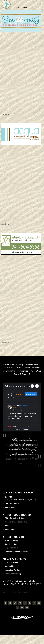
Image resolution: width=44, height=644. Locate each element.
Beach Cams (10, 507)
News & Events (14, 559)
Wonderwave (12, 592)
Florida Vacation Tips (13, 574)
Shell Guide (9, 566)
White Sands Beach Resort (15, 518)
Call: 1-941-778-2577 (13, 504)
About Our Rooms (17, 515)
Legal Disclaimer (11, 548)
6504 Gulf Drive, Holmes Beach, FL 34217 (21, 500)
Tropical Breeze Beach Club (16, 522)
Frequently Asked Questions (16, 552)
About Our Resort (18, 537)
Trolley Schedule (11, 562)
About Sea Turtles (12, 570)
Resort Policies (11, 544)
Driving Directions (12, 540)
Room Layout (10, 530)
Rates (7, 526)
